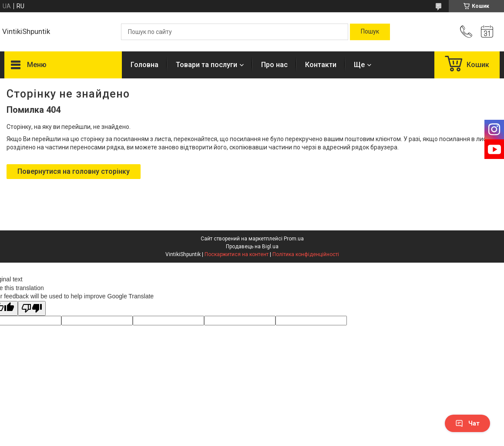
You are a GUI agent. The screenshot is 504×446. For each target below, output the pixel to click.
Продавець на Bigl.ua (252, 247)
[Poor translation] (32, 309)
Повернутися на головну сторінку (74, 171)
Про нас (274, 65)
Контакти (321, 65)
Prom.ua (294, 239)
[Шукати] (370, 32)
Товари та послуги (207, 65)
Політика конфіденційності (306, 254)
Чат (467, 423)
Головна (144, 65)
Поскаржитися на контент (237, 254)
